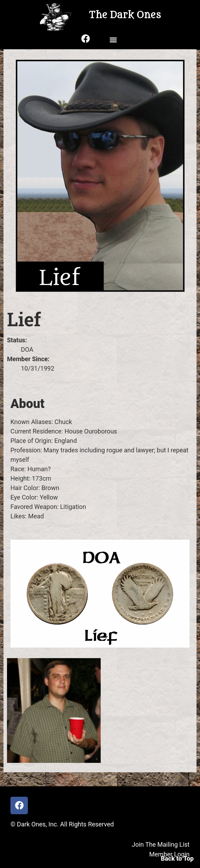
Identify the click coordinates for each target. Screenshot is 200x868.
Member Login (169, 854)
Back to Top (177, 858)
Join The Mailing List (161, 844)
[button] (113, 40)
